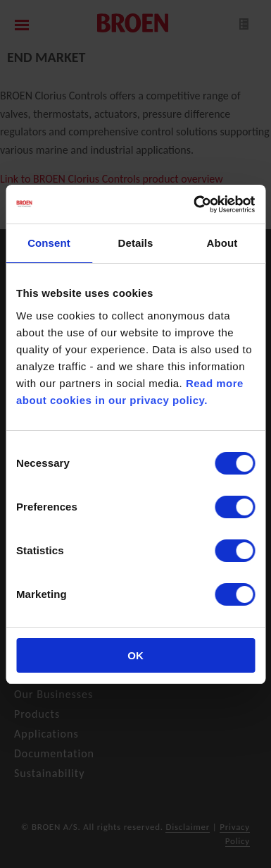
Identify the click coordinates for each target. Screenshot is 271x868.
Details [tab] (136, 243)
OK (135, 655)
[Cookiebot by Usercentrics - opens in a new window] (194, 204)
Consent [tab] (49, 243)
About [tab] (222, 243)
